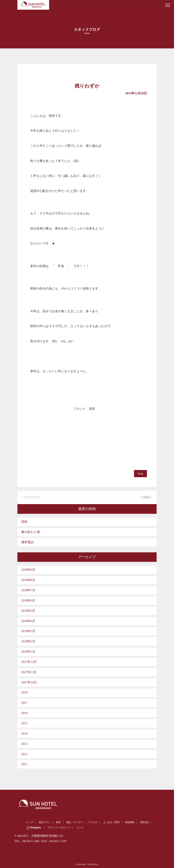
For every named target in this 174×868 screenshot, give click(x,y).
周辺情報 (130, 822)
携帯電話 (27, 542)
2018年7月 (28, 590)
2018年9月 (28, 570)
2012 (24, 754)
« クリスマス (31, 497)
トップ (30, 822)
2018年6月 (28, 600)
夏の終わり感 (31, 532)
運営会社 (145, 822)
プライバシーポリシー (59, 828)
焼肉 (24, 522)
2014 (24, 734)
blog (140, 474)
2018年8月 (28, 580)
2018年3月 (28, 631)
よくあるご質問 (111, 822)
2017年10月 (29, 682)
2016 (24, 713)
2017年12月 (29, 662)
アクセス (93, 822)
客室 (58, 822)
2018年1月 (28, 652)
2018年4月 (28, 621)
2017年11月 (29, 672)
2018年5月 (28, 611)
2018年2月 (28, 641)
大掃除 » (146, 497)
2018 (24, 692)
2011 (24, 764)
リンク (80, 828)
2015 (24, 723)
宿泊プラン (44, 822)
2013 (24, 744)
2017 (24, 703)
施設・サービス (74, 822)
